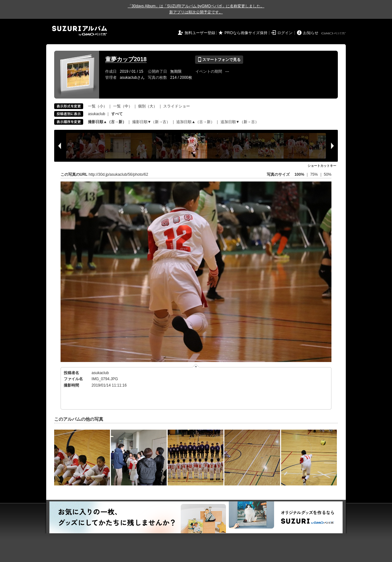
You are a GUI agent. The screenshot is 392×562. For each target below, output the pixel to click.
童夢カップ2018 (126, 59)
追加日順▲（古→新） (195, 122)
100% (299, 174)
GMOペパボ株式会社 (334, 33)
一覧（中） (123, 106)
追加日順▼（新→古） (240, 122)
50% (328, 174)
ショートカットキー (322, 166)
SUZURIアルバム (80, 31)
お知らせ (311, 33)
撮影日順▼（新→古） (151, 122)
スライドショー (177, 106)
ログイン (285, 33)
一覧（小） (98, 106)
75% (314, 174)
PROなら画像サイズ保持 (246, 33)
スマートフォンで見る (219, 60)
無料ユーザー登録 (200, 33)
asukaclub (97, 114)
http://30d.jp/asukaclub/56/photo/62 (118, 174)
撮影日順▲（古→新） (107, 122)
